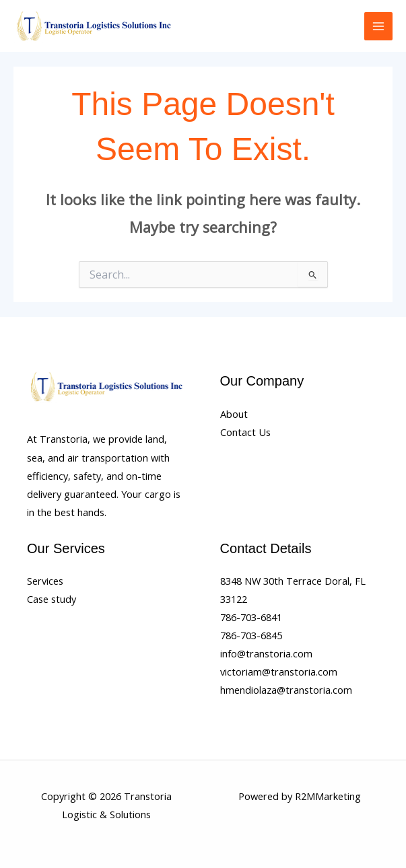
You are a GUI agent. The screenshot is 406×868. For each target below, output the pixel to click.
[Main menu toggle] (378, 26)
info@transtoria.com (266, 653)
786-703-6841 (251, 617)
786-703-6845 (251, 635)
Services (45, 581)
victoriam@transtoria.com (279, 672)
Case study (52, 599)
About (234, 414)
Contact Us (245, 432)
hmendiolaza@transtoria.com (286, 690)
